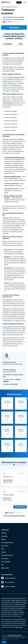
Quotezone (7, 327)
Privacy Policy (5, 546)
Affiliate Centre (5, 568)
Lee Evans (13, 362)
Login (19, 2)
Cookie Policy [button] (5, 639)
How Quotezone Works (7, 542)
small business (7, 103)
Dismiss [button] (4, 642)
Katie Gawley (13, 370)
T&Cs (3, 549)
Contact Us (4, 533)
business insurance (14, 77)
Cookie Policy (5, 558)
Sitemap (3, 552)
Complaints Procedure (7, 555)
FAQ (2, 565)
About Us (4, 539)
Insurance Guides (6, 562)
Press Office (4, 536)
